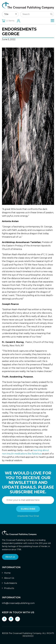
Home (7, 573)
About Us (9, 578)
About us (10, 557)
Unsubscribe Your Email (28, 516)
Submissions (10, 583)
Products (9, 588)
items (8, 21)
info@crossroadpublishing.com (18, 603)
